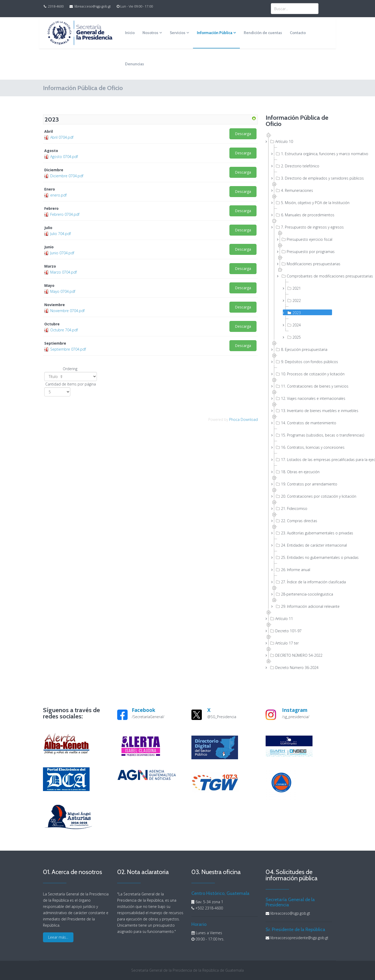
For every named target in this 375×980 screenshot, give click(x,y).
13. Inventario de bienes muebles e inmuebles (303, 410)
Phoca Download (243, 419)
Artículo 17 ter (284, 643)
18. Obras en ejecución (297, 472)
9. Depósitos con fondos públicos (303, 362)
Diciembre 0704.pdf (67, 176)
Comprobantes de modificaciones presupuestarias (306, 276)
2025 (293, 337)
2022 (293, 300)
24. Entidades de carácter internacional (303, 545)
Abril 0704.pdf (62, 137)
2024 (293, 325)
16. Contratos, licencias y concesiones (303, 447)
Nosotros (150, 33)
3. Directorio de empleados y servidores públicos (303, 178)
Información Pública (215, 33)
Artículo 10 (281, 141)
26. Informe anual (292, 570)
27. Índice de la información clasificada (303, 582)
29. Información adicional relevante (303, 606)
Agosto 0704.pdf (64, 157)
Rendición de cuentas (263, 33)
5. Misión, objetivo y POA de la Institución (303, 203)
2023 (293, 313)
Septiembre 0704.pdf (68, 349)
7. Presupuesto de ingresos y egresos (303, 227)
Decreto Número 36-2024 (294, 667)
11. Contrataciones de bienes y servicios (303, 386)
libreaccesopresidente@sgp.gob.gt (299, 938)
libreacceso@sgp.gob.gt (93, 6)
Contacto (298, 33)
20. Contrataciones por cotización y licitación (303, 496)
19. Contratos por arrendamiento (303, 484)
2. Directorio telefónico (297, 166)
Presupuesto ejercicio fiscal (306, 239)
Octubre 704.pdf (64, 330)
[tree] (299, 401)
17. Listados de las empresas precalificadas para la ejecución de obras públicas (303, 459)
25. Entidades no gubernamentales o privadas (303, 557)
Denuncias (135, 64)
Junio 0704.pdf (62, 253)
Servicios (178, 33)
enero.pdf (58, 195)
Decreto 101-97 (285, 631)
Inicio (130, 33)
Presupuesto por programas (306, 251)
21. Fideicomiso (291, 508)
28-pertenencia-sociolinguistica (303, 594)
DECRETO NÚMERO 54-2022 (296, 655)
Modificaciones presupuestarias (306, 264)
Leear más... (58, 937)
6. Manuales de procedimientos (303, 215)
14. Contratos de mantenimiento (303, 423)
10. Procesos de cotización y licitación (303, 374)
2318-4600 (56, 6)
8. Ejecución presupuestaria (301, 349)
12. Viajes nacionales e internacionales (303, 398)
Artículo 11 (281, 618)
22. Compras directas (296, 521)
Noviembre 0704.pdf (67, 311)
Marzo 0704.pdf (64, 272)
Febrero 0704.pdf (65, 214)
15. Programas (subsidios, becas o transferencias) (303, 435)
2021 (293, 288)
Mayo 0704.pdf (63, 291)
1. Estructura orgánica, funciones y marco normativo (303, 154)
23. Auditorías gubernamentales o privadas (303, 533)
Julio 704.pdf (61, 234)
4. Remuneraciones (294, 190)
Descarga (243, 134)
